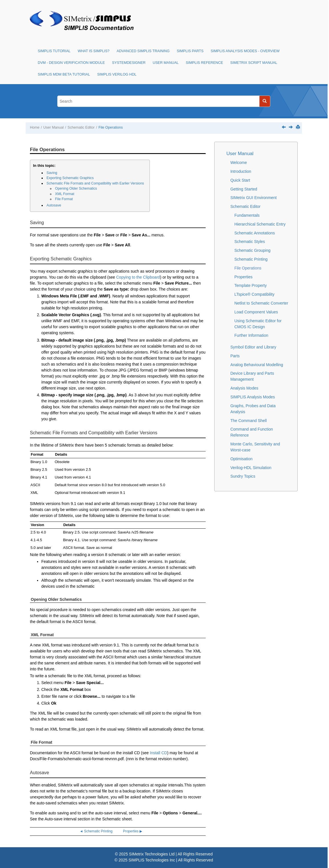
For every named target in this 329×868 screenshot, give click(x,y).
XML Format (65, 194)
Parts (235, 356)
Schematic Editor (81, 127)
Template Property (251, 285)
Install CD (159, 753)
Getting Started (244, 189)
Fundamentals (247, 215)
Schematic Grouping (253, 250)
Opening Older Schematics (76, 188)
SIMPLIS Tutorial (54, 51)
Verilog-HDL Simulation (251, 468)
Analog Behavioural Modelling (257, 365)
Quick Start (240, 180)
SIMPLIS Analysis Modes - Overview (245, 51)
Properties (244, 277)
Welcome (239, 163)
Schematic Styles (250, 242)
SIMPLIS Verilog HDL (117, 74)
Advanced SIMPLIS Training (143, 51)
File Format (64, 199)
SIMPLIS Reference (204, 63)
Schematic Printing (251, 259)
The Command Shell (249, 421)
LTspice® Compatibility (255, 294)
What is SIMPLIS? (94, 51)
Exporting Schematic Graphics (70, 178)
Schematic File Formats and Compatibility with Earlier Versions (95, 183)
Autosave (54, 205)
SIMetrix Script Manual (254, 63)
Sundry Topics (243, 476)
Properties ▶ (133, 831)
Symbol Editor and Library (253, 347)
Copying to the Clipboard (138, 277)
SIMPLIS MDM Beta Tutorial (64, 74)
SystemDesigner (129, 63)
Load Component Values (256, 312)
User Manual (166, 63)
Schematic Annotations (255, 233)
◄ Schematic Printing (96, 831)
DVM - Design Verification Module (71, 63)
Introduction (241, 171)
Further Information (251, 335)
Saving (52, 173)
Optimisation (242, 459)
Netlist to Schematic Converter (261, 303)
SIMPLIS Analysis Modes (253, 397)
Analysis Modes (244, 388)
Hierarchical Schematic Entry (260, 224)
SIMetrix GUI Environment (254, 198)
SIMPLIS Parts (190, 51)
